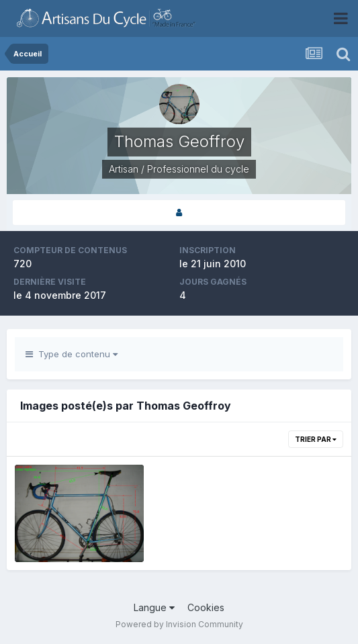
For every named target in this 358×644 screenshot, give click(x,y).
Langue (154, 607)
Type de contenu (72, 354)
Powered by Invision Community (179, 624)
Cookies (206, 607)
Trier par (316, 439)
